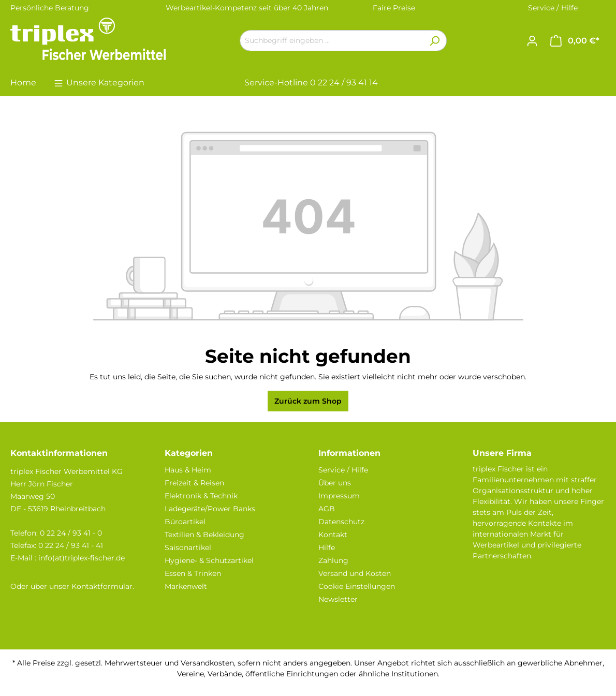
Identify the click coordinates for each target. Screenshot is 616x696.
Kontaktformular (102, 586)
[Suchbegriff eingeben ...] (331, 41)
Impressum (339, 496)
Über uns (335, 483)
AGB (327, 509)
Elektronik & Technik (201, 496)
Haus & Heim (188, 470)
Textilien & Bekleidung (204, 535)
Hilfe (327, 547)
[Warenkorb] (575, 41)
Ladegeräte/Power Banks (210, 509)
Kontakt (333, 535)
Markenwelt (186, 586)
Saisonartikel (188, 547)
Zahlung (333, 560)
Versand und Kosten (355, 573)
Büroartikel (185, 522)
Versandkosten (207, 663)
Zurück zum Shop (308, 401)
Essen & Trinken (193, 573)
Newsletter (338, 599)
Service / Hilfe (553, 8)
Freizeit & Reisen (194, 483)
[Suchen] (435, 41)
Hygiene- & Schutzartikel (209, 560)
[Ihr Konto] (532, 41)
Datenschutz (341, 522)
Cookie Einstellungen (357, 586)
